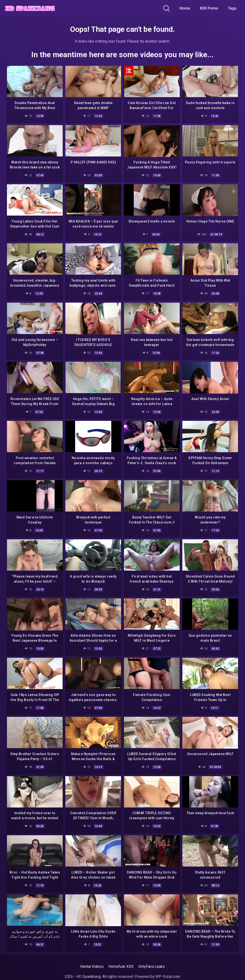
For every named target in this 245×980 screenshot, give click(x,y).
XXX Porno (209, 8)
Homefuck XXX (121, 965)
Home (185, 8)
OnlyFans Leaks (152, 965)
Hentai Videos (92, 965)
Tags (232, 8)
